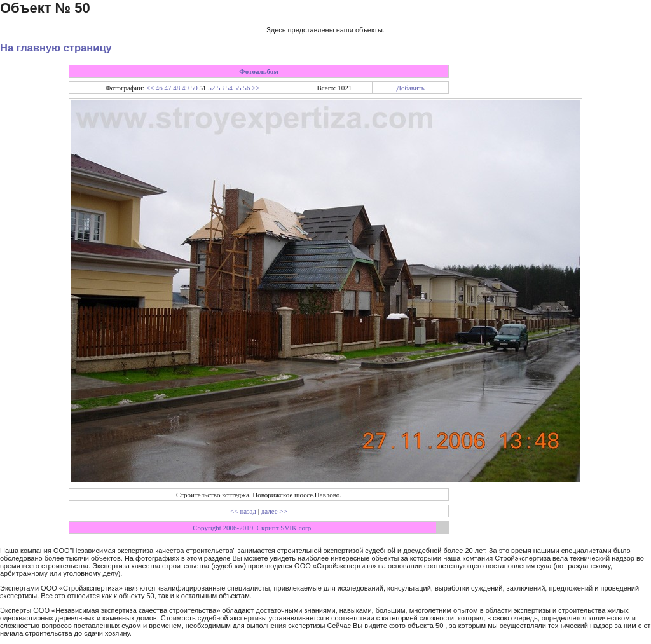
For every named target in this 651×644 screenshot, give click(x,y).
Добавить (410, 88)
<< (150, 88)
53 (220, 88)
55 (238, 88)
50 (194, 88)
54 (229, 88)
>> (256, 88)
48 (176, 88)
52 (211, 88)
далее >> (274, 511)
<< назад (243, 511)
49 (185, 88)
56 (246, 88)
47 (168, 88)
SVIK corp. (297, 528)
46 (159, 88)
